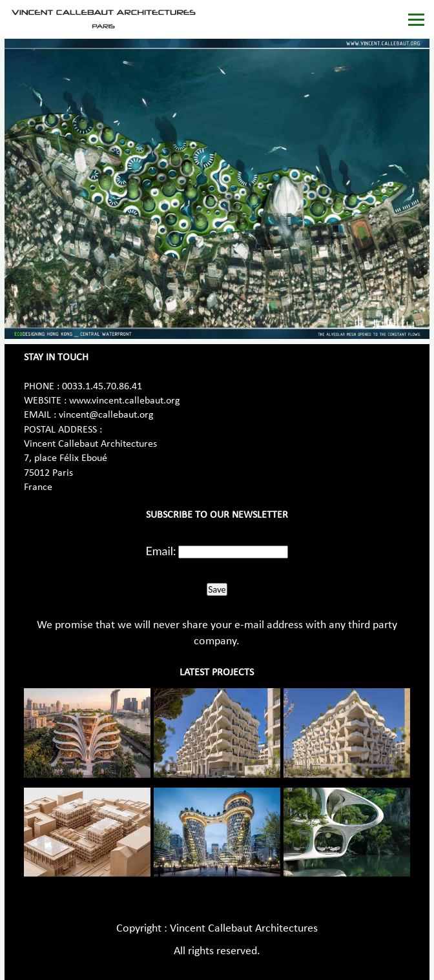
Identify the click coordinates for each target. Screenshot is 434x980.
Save (217, 589)
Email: (161, 551)
